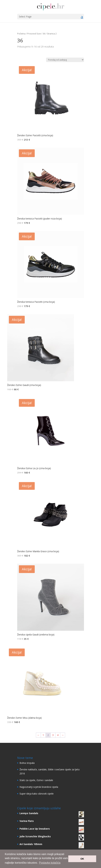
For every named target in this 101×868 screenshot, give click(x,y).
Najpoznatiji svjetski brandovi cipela (39, 787)
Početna (21, 34)
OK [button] (82, 859)
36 (44, 34)
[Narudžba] (65, 60)
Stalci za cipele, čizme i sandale (36, 780)
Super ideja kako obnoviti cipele (37, 794)
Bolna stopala (27, 763)
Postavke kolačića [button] (50, 863)
